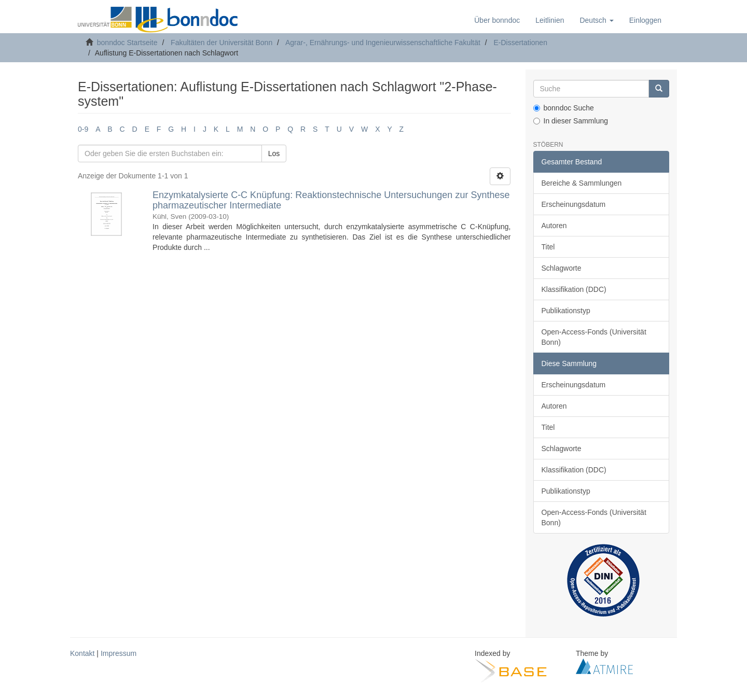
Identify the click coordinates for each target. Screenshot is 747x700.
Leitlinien (550, 20)
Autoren (554, 226)
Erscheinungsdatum (574, 204)
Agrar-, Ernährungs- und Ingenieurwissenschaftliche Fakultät (383, 43)
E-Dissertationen (520, 43)
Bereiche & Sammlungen (582, 183)
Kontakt (82, 653)
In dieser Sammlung (571, 121)
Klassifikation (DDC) (574, 289)
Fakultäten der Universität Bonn (222, 43)
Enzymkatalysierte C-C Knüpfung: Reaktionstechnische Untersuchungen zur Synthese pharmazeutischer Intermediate (331, 200)
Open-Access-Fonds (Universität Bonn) (594, 337)
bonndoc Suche (564, 108)
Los (274, 153)
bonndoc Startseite (127, 43)
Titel (548, 247)
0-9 (83, 129)
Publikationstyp (566, 311)
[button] (596, 20)
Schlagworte (562, 268)
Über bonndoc (497, 20)
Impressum (119, 653)
